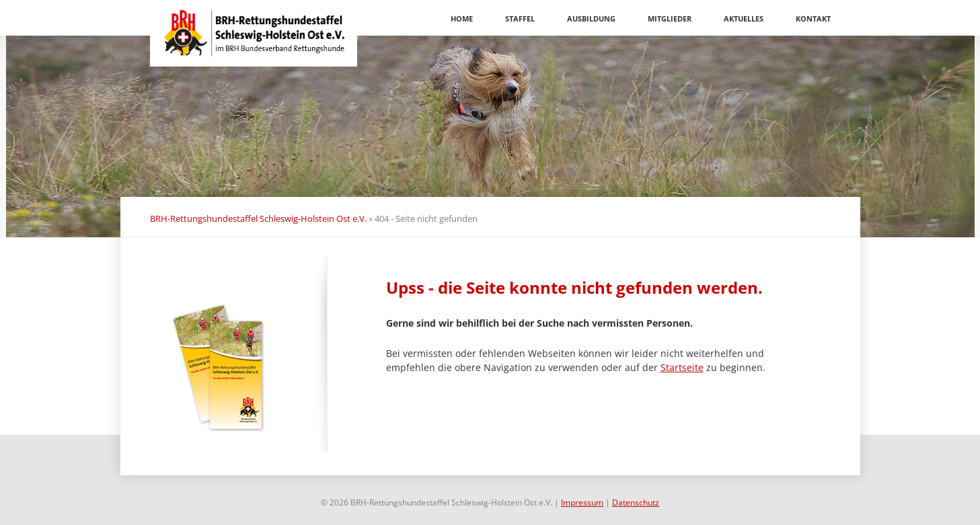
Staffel (520, 18)
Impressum (582, 502)
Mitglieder (670, 18)
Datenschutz (636, 502)
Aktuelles (744, 18)
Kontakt (813, 18)
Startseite (682, 367)
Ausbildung (591, 18)
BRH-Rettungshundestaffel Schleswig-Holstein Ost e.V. (258, 218)
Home (462, 18)
